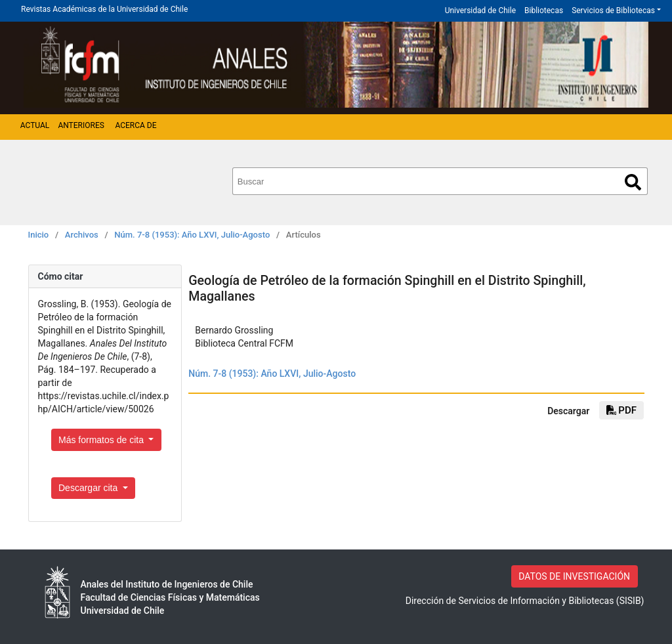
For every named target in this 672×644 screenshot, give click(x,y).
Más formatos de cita (102, 440)
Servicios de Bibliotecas (613, 11)
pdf (621, 410)
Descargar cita (89, 488)
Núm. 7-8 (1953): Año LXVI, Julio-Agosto (192, 235)
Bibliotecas (544, 11)
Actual (35, 125)
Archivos (82, 235)
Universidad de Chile (480, 11)
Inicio (39, 235)
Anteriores (81, 125)
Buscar (633, 182)
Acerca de (136, 125)
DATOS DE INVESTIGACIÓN (574, 576)
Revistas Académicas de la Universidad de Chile (104, 9)
